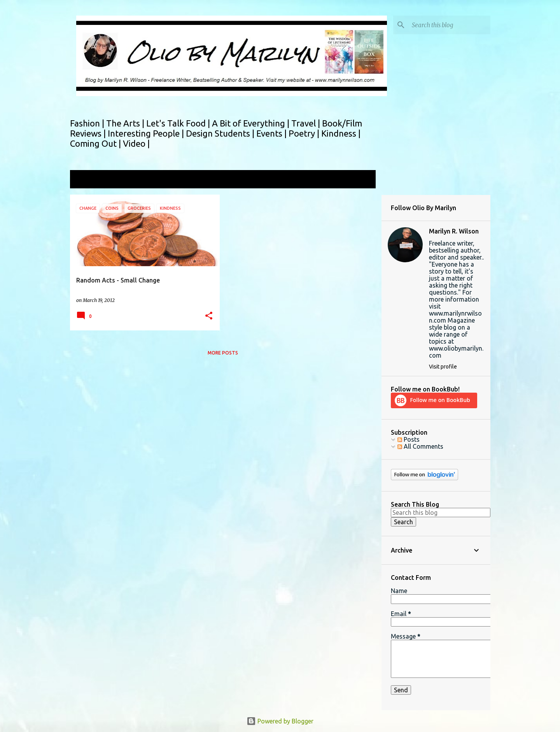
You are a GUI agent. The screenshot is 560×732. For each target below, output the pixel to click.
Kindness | (341, 133)
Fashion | (88, 123)
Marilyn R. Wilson (454, 231)
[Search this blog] (450, 25)
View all (359, 180)
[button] (209, 316)
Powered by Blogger (280, 721)
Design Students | (221, 133)
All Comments (420, 446)
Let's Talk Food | (179, 123)
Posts (409, 439)
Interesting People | (147, 133)
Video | (136, 143)
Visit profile (443, 367)
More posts (223, 353)
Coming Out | (96, 143)
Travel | (307, 123)
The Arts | (126, 123)
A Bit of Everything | (252, 123)
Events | (272, 133)
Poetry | (305, 133)
